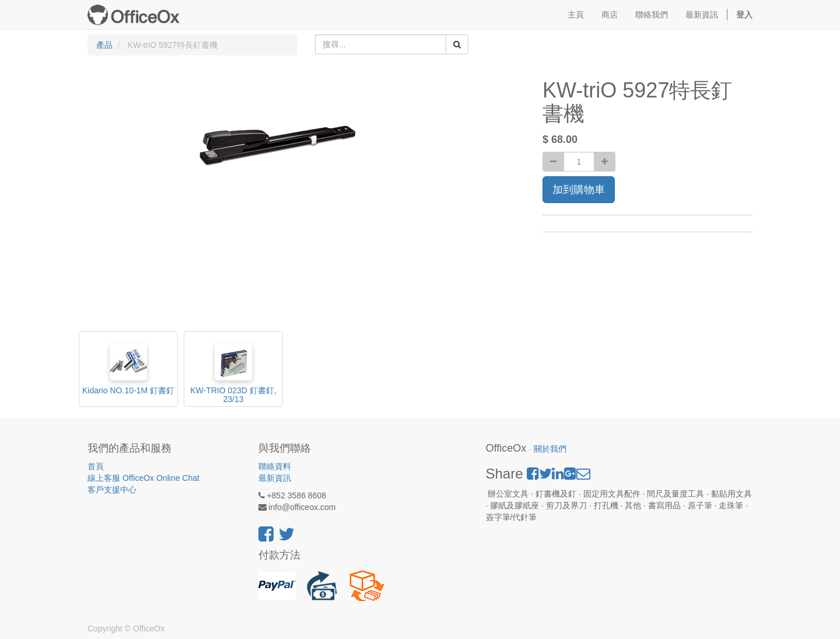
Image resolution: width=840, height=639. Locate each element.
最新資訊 (275, 478)
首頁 (96, 466)
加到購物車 (579, 190)
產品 (104, 45)
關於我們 (550, 449)
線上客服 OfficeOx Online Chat (143, 478)
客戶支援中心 (112, 490)
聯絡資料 (275, 466)
